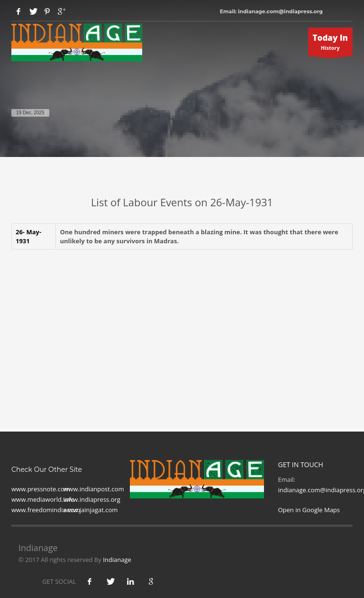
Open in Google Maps (309, 510)
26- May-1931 (28, 236)
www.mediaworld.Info (43, 499)
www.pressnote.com (41, 489)
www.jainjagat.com (91, 510)
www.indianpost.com (94, 489)
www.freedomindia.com (46, 510)
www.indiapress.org (92, 499)
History (331, 44)
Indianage (117, 560)
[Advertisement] (182, 325)
